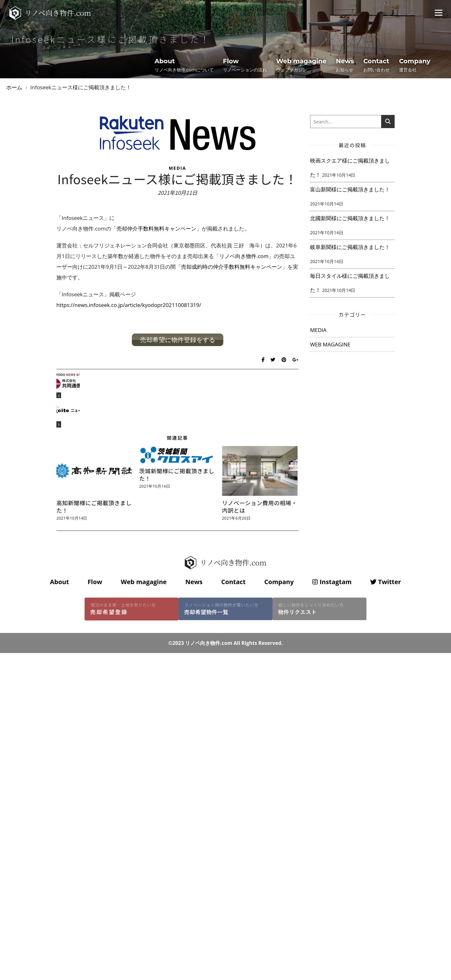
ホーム (14, 87)
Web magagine (144, 582)
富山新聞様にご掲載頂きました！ (350, 189)
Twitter (386, 582)
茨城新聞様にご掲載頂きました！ (177, 474)
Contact (233, 582)
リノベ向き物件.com (244, 256)
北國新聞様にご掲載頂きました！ (350, 218)
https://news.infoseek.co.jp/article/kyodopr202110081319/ (129, 305)
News (194, 582)
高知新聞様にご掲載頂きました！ (94, 506)
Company (279, 582)
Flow (95, 582)
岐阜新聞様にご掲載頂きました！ (350, 247)
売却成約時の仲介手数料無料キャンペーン (232, 267)
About (59, 582)
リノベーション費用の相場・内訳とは (260, 506)
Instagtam (332, 582)
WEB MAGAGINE (330, 344)
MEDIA (178, 168)
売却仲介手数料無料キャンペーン (156, 228)
